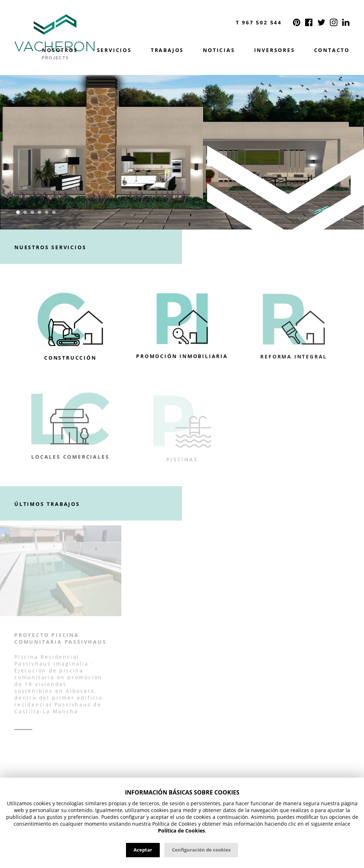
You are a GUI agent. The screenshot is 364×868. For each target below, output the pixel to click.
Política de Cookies (181, 831)
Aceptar (143, 850)
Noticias (219, 50)
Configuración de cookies (201, 850)
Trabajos (167, 50)
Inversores (275, 50)
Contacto (332, 50)
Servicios (114, 50)
